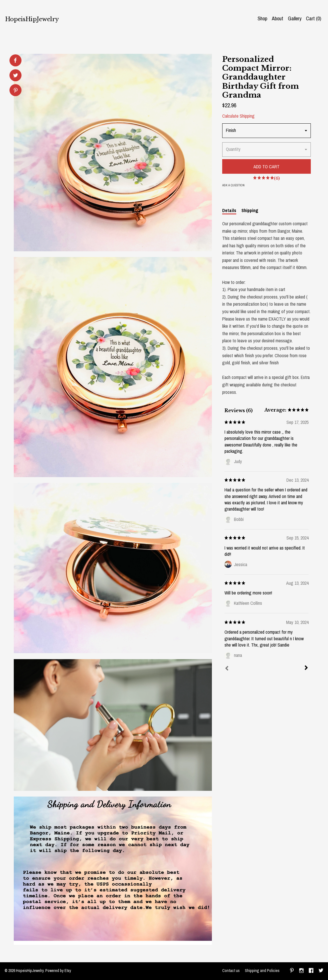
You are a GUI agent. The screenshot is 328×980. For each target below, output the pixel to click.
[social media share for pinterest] (16, 91)
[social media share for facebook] (15, 60)
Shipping (250, 210)
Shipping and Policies (262, 971)
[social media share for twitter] (16, 76)
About (278, 18)
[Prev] (227, 669)
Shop (262, 18)
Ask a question (233, 185)
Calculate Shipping (238, 116)
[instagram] (301, 971)
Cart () (314, 18)
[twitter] (321, 971)
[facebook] (311, 971)
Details (229, 210)
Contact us (231, 971)
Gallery (295, 18)
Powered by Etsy (58, 971)
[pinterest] (292, 971)
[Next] (306, 668)
